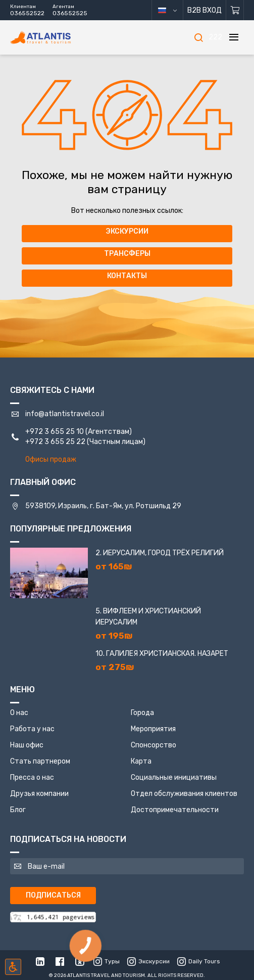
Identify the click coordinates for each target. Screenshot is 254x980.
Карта (141, 761)
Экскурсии (127, 231)
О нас (19, 713)
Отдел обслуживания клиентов (184, 794)
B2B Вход (205, 10)
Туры (107, 961)
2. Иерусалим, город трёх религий (160, 553)
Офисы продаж (51, 459)
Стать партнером (40, 761)
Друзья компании (39, 794)
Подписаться (53, 895)
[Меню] (234, 37)
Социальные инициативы (174, 777)
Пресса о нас (32, 777)
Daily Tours (199, 961)
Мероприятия (153, 729)
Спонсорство (154, 745)
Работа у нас (32, 729)
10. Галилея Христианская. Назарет (162, 654)
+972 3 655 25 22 (55, 442)
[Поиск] (198, 37)
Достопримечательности (175, 810)
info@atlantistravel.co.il (65, 414)
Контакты (127, 276)
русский (175, 10)
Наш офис (27, 745)
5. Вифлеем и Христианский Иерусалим (148, 617)
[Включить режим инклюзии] (13, 967)
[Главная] (56, 38)
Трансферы (127, 254)
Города (142, 713)
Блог (18, 810)
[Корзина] (235, 10)
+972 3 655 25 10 (55, 432)
